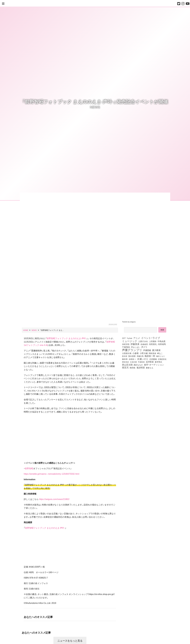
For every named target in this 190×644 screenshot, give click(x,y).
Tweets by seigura (129, 322)
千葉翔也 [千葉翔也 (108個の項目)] (126, 347)
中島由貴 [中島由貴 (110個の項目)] (161, 341)
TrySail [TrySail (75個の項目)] (129, 338)
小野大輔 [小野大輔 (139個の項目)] (144, 353)
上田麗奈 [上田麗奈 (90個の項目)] (153, 341)
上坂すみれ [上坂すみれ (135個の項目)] (143, 341)
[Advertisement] (145, 391)
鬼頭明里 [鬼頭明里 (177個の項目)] (141, 367)
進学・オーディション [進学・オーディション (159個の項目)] (154, 365)
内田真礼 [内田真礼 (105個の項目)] (153, 344)
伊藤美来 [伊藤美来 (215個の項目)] (135, 344)
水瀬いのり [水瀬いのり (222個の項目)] (143, 359)
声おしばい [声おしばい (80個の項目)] (136, 347)
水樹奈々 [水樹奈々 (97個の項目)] (132, 359)
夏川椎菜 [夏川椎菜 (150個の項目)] (156, 350)
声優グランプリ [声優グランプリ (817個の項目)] (132, 350)
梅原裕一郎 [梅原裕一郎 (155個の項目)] (150, 356)
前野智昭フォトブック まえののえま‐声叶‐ (67, 338)
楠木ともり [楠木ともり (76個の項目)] (161, 356)
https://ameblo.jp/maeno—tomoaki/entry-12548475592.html (52, 474)
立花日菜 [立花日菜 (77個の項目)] (133, 362)
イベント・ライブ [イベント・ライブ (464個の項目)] (150, 338)
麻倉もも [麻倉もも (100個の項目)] (150, 368)
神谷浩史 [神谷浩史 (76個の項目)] (125, 362)
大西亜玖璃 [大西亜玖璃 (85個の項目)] (127, 353)
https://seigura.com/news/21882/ (54, 499)
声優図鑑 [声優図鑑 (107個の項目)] (147, 350)
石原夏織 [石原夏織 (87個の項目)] (153, 359)
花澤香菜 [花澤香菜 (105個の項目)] (150, 362)
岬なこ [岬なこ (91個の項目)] (160, 353)
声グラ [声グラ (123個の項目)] (144, 347)
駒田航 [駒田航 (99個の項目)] (133, 368)
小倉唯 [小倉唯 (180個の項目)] (136, 353)
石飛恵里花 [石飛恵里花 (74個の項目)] (162, 359)
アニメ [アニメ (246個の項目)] (137, 338)
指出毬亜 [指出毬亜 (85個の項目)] (132, 356)
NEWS (95, 107)
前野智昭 (29, 468)
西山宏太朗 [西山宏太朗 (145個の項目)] (127, 365)
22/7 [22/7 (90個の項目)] (124, 338)
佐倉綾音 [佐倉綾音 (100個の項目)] (144, 344)
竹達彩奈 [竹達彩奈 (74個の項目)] (141, 362)
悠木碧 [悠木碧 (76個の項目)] (125, 356)
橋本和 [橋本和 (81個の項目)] (125, 359)
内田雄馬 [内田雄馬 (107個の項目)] (162, 344)
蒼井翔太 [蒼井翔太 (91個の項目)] (158, 362)
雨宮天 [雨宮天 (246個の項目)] (125, 367)
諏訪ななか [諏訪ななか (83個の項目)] (138, 365)
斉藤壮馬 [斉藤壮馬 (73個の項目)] (140, 356)
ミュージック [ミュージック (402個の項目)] (130, 341)
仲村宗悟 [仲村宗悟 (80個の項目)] (126, 344)
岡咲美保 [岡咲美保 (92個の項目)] (152, 353)
